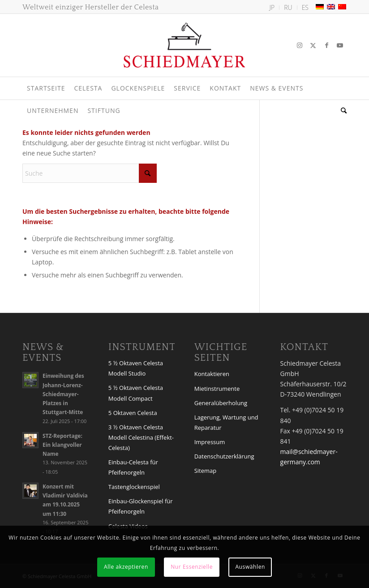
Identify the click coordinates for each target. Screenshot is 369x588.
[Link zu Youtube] (340, 45)
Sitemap (206, 471)
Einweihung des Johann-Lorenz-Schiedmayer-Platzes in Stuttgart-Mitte (63, 394)
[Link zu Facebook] (326, 45)
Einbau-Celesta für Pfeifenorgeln (133, 467)
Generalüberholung (221, 403)
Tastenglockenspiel (134, 487)
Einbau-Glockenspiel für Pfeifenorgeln (141, 506)
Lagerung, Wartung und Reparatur (226, 422)
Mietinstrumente (217, 389)
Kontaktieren (212, 374)
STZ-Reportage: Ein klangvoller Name (62, 445)
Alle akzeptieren (126, 567)
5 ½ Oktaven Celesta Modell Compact (136, 393)
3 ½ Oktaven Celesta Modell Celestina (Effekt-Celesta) (141, 437)
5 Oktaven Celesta (133, 413)
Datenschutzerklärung (224, 456)
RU (288, 7)
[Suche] (341, 111)
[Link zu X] (313, 45)
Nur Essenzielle (192, 567)
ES (305, 7)
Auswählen (250, 567)
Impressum (210, 442)
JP (272, 7)
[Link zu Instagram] (300, 45)
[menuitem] (272, 8)
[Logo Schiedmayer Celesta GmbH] (184, 45)
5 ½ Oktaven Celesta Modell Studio (136, 368)
